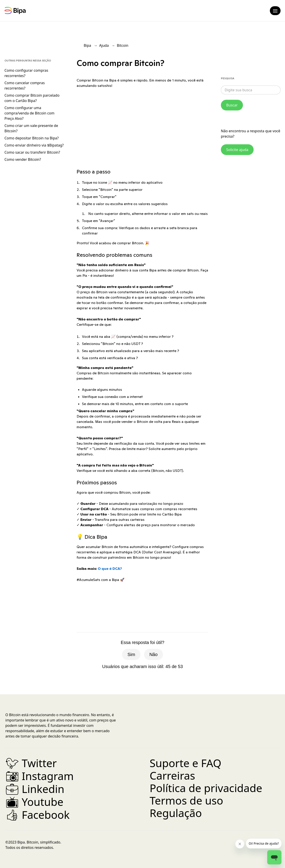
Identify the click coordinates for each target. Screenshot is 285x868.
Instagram (40, 776)
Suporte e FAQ (185, 763)
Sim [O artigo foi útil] (131, 654)
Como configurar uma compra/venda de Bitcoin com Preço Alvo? (30, 113)
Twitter (31, 763)
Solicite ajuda (237, 150)
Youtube (34, 802)
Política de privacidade (206, 788)
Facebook (38, 815)
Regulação (176, 813)
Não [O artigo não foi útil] (154, 654)
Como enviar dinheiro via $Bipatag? (34, 145)
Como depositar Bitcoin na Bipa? (32, 138)
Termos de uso (186, 800)
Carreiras (172, 775)
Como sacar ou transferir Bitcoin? (32, 152)
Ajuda (104, 45)
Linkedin (35, 789)
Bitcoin (123, 45)
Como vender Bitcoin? (23, 159)
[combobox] (251, 90)
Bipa (87, 45)
